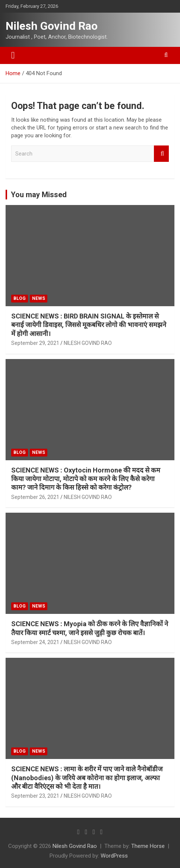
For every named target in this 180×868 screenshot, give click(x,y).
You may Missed (39, 195)
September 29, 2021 (35, 343)
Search (161, 154)
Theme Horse (148, 846)
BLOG (20, 298)
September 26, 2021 (35, 497)
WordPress (114, 856)
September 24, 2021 (35, 642)
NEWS (39, 298)
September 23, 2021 (35, 796)
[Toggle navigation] (13, 55)
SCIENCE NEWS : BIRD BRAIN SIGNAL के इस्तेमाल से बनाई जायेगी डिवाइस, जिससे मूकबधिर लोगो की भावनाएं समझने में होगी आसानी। (89, 325)
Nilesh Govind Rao (52, 26)
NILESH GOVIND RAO (88, 343)
